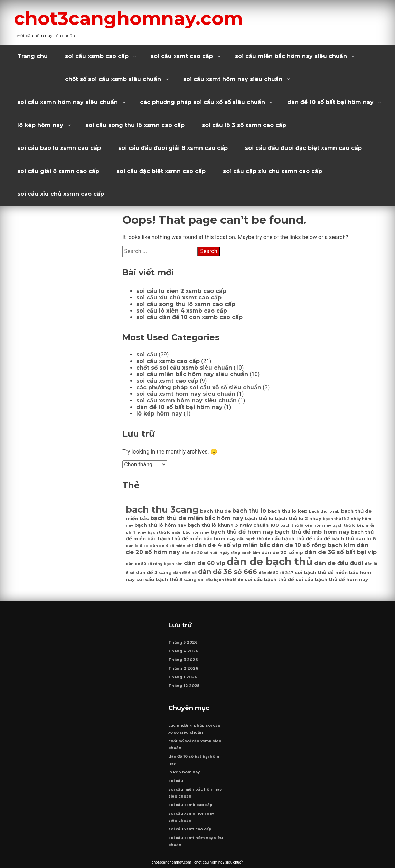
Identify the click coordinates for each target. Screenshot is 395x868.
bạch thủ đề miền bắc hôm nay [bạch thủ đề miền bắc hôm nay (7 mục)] (197, 538)
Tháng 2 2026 (183, 669)
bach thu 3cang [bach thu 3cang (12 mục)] (162, 509)
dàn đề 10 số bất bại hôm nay (330, 102)
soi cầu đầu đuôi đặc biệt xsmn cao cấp (303, 148)
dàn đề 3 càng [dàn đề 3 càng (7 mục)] (154, 572)
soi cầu (147, 355)
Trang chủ (32, 56)
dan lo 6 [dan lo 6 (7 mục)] (366, 538)
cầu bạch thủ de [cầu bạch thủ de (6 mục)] (254, 539)
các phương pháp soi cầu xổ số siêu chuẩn (203, 102)
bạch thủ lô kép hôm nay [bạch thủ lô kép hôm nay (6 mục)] (306, 526)
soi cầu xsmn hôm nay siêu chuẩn (68, 102)
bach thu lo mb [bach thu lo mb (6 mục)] (324, 511)
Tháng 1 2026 (183, 677)
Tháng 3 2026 (183, 660)
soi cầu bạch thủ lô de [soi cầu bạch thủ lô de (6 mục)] (221, 580)
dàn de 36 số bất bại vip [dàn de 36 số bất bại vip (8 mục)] (341, 552)
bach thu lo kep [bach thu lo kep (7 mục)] (288, 511)
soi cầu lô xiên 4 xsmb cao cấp (182, 311)
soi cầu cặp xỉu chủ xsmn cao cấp (272, 171)
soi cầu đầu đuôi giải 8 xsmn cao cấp (173, 148)
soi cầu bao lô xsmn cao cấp (59, 148)
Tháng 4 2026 (183, 651)
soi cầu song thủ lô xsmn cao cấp (135, 125)
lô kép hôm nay (40, 125)
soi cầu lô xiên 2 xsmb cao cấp (181, 291)
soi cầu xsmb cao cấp (97, 56)
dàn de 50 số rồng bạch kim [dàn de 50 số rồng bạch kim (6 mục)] (154, 564)
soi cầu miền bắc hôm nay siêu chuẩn (291, 56)
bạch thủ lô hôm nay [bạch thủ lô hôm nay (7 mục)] (160, 525)
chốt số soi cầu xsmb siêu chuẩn (113, 79)
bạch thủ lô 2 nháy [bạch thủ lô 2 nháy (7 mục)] (298, 518)
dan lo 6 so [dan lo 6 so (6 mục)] (137, 546)
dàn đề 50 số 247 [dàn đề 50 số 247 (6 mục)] (276, 573)
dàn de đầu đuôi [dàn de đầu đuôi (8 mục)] (339, 563)
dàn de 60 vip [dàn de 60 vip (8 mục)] (205, 563)
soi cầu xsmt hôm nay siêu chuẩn (233, 79)
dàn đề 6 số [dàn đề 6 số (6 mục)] (185, 573)
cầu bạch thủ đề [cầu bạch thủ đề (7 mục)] (292, 538)
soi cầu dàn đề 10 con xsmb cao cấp (189, 317)
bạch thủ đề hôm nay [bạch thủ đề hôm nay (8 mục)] (242, 532)
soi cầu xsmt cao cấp (182, 56)
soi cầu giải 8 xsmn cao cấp (58, 171)
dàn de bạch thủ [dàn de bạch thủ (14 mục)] (270, 561)
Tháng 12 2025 (184, 686)
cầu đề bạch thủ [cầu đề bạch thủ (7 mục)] (334, 538)
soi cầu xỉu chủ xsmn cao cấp (61, 194)
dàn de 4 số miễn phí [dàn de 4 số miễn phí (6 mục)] (171, 546)
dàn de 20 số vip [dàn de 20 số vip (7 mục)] (282, 552)
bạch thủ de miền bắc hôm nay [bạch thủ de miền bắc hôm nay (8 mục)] (197, 518)
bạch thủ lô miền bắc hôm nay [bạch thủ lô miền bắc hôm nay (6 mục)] (178, 532)
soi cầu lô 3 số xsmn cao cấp (244, 125)
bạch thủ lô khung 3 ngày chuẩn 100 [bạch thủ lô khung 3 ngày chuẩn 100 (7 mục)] (233, 525)
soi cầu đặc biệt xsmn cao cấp (161, 171)
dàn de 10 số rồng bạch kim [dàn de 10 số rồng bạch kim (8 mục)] (313, 545)
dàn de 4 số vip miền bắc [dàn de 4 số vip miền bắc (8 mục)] (232, 545)
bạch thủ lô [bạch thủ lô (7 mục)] (259, 518)
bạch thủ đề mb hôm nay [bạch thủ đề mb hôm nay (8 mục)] (312, 532)
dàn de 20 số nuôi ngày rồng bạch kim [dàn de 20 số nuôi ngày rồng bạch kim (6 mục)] (221, 553)
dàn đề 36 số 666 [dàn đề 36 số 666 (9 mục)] (228, 572)
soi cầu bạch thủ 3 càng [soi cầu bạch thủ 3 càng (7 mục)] (166, 579)
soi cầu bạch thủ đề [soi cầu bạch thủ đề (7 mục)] (269, 579)
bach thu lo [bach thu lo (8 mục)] (249, 511)
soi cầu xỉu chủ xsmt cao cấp (179, 298)
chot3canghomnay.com (128, 18)
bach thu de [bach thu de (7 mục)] (215, 511)
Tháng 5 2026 (183, 643)
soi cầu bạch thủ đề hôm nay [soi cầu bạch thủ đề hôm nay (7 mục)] (332, 579)
